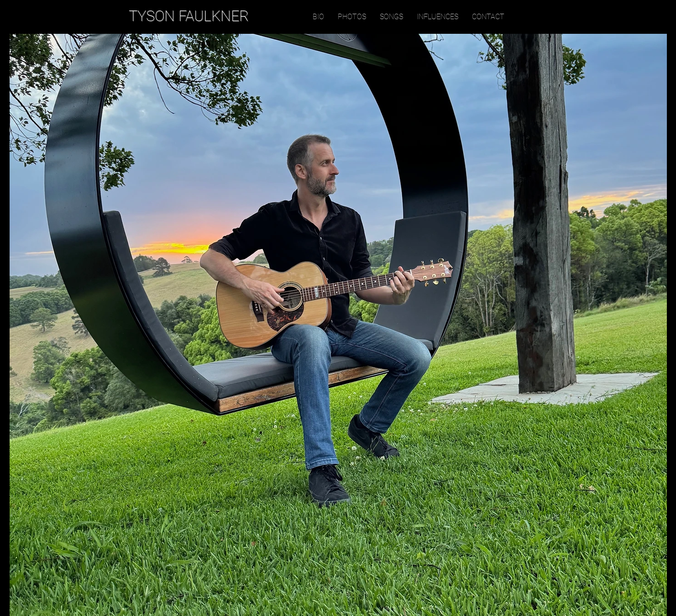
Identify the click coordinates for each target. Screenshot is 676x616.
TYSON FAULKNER (189, 16)
